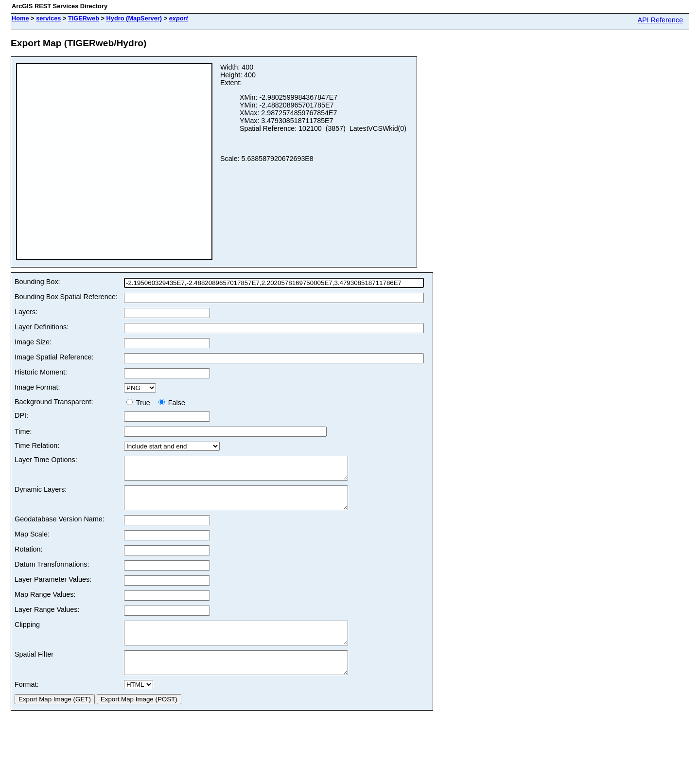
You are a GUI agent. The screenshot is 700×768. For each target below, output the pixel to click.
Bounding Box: (37, 282)
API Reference (660, 20)
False (172, 403)
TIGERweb (84, 18)
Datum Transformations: (52, 573)
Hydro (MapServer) (134, 18)
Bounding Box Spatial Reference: (66, 297)
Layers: (26, 312)
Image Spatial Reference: (54, 357)
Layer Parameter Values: (53, 588)
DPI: (21, 415)
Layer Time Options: (46, 460)
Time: (23, 431)
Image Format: (37, 387)
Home (20, 18)
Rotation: (29, 558)
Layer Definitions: (42, 327)
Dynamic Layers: (41, 494)
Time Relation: (37, 446)
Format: (27, 702)
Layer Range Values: (47, 618)
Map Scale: (32, 543)
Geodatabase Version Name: (60, 528)
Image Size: (33, 342)
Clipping (27, 633)
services (48, 18)
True (140, 403)
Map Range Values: (45, 603)
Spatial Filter (34, 667)
